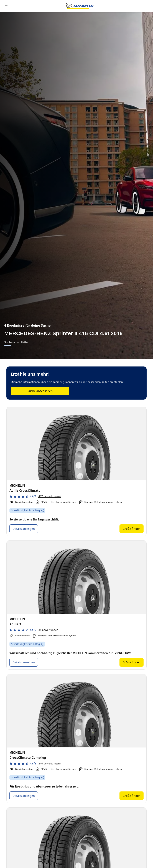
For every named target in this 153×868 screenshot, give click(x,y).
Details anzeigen (24, 529)
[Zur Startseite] (80, 6)
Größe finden (132, 529)
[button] (35, 496)
